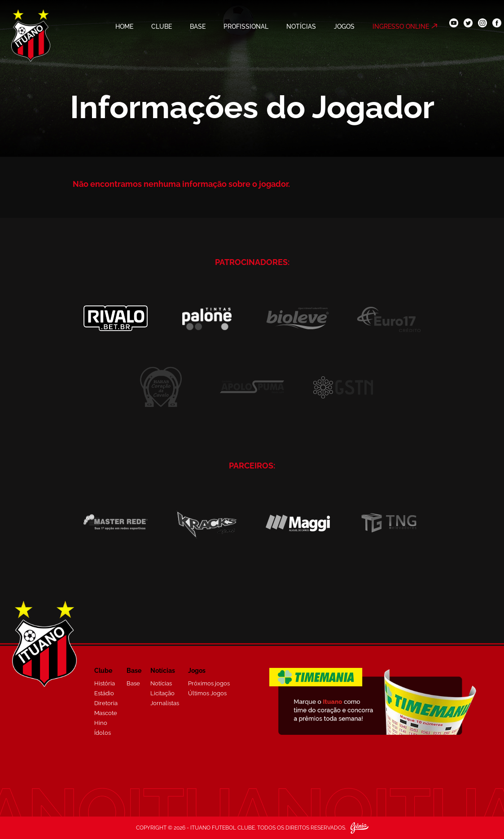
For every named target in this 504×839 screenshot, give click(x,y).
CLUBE (162, 26)
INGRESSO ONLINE (401, 26)
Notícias (161, 683)
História (105, 683)
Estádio (104, 693)
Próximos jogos (209, 683)
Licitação (162, 693)
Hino (101, 723)
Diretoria (106, 703)
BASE (198, 26)
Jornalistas (165, 703)
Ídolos (103, 733)
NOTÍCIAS (301, 26)
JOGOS (344, 26)
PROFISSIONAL (246, 26)
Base (133, 683)
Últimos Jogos (207, 693)
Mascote (106, 713)
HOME (124, 26)
